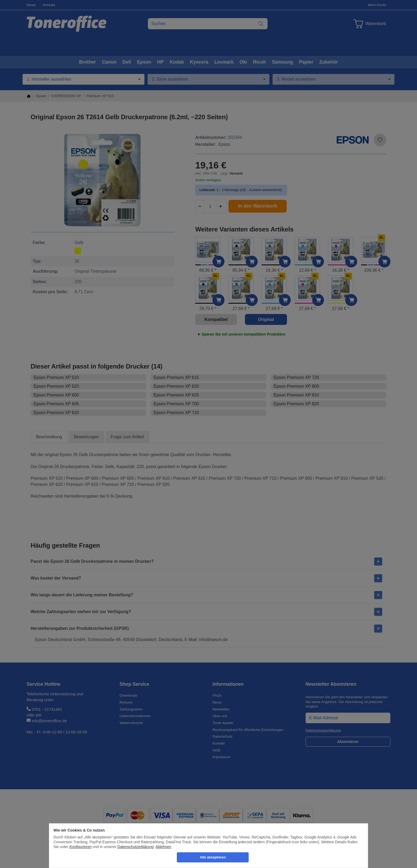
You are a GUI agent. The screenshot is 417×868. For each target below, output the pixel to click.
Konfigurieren (80, 847)
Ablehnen (163, 847)
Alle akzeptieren (213, 857)
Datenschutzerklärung (136, 847)
